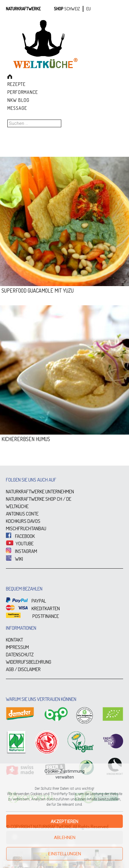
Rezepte (16, 84)
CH (59, 499)
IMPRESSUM (17, 647)
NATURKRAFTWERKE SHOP (31, 499)
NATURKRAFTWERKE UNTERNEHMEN (40, 491)
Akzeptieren (64, 821)
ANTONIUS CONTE (22, 514)
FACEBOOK (20, 536)
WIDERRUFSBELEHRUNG (29, 662)
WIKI (14, 559)
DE (69, 499)
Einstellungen (65, 854)
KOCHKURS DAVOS (23, 521)
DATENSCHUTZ (20, 654)
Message (17, 108)
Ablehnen (65, 838)
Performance (23, 92)
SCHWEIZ (72, 9)
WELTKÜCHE (17, 506)
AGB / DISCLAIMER (23, 669)
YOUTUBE (20, 543)
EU (89, 9)
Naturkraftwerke (23, 9)
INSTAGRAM (21, 551)
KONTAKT (14, 640)
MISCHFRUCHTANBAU (26, 528)
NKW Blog (18, 100)
